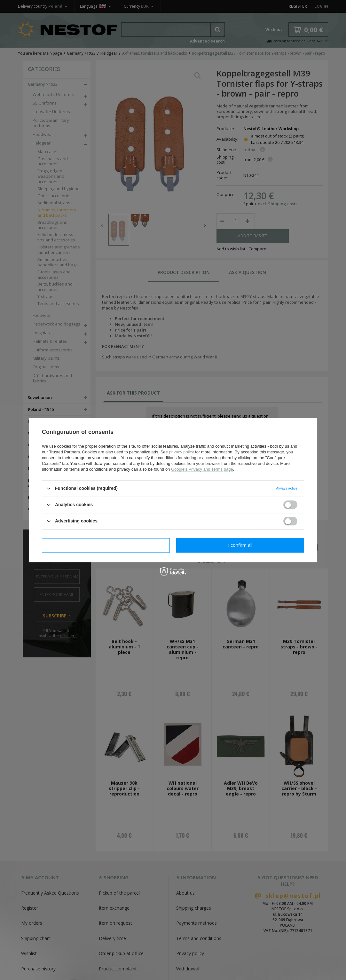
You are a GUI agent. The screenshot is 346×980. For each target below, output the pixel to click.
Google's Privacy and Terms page (202, 469)
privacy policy (181, 452)
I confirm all (240, 545)
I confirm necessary (106, 545)
